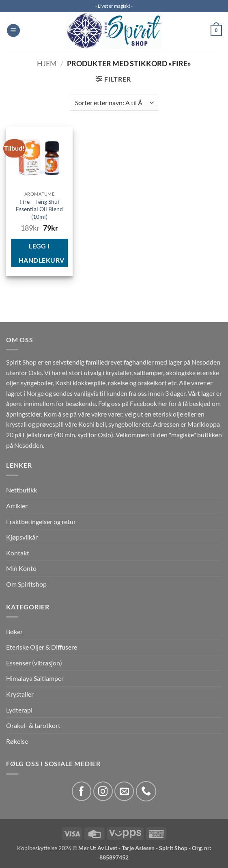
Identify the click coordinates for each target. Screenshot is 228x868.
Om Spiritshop (26, 584)
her (163, 403)
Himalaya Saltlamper (35, 678)
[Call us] (146, 791)
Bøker (14, 632)
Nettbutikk (22, 490)
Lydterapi (19, 710)
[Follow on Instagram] (103, 791)
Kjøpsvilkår (22, 537)
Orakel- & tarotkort (33, 725)
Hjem (47, 63)
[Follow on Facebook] (82, 791)
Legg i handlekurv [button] (42, 253)
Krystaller (20, 694)
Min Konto (21, 568)
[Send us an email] (124, 791)
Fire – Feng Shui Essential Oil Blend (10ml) (39, 209)
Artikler (17, 506)
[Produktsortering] (114, 103)
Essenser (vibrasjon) (34, 663)
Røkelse (17, 741)
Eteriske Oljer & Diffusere (42, 647)
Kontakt (18, 553)
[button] (13, 31)
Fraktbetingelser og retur (41, 521)
